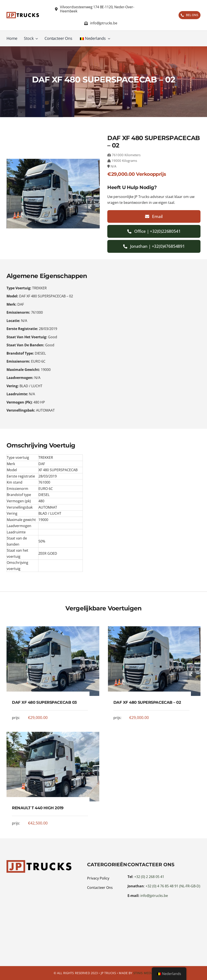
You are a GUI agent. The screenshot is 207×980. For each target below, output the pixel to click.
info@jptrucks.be (154, 896)
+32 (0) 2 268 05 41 (149, 877)
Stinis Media (143, 973)
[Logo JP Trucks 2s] (23, 14)
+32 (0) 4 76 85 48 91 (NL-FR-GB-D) (173, 886)
